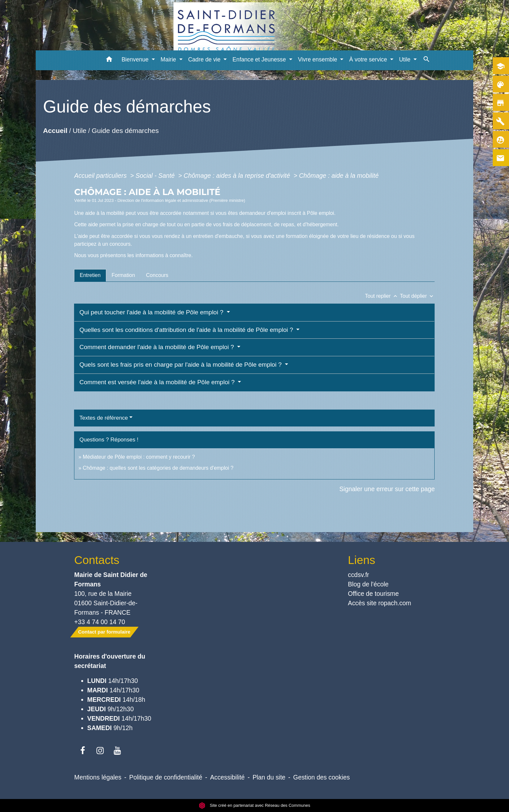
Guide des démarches (125, 131)
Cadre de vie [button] (205, 59)
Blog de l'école (368, 584)
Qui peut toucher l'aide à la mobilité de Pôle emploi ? (152, 312)
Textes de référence (103, 418)
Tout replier (383, 296)
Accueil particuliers (101, 176)
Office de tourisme (373, 594)
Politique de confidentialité (166, 777)
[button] (109, 60)
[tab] (90, 275)
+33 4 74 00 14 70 (100, 622)
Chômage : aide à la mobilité (339, 176)
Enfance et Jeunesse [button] (260, 59)
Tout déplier (417, 296)
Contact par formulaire (104, 632)
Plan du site (269, 777)
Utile (80, 131)
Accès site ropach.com (380, 603)
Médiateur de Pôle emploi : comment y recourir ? (139, 457)
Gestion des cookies (322, 777)
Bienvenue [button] (136, 59)
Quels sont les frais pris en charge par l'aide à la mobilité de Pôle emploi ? (181, 365)
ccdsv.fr (358, 575)
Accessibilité (228, 777)
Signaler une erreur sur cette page (387, 489)
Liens (362, 560)
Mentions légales (98, 777)
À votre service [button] (369, 59)
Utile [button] (405, 59)
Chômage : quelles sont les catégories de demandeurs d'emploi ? (158, 468)
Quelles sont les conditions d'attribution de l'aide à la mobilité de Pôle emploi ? (187, 330)
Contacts (97, 560)
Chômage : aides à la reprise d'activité (238, 176)
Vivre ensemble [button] (318, 59)
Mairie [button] (169, 59)
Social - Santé (156, 176)
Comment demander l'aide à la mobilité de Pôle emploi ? (157, 347)
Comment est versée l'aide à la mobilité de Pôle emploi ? (158, 382)
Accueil (55, 131)
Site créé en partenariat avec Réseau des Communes (254, 805)
